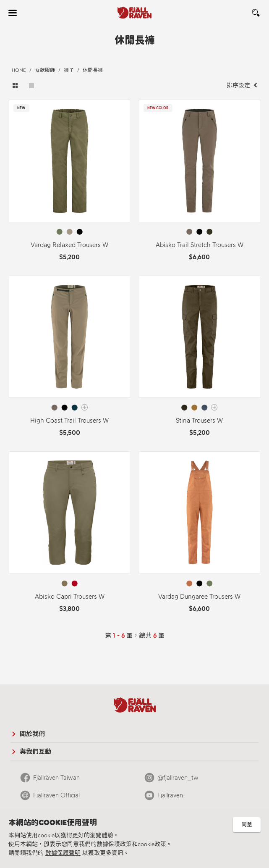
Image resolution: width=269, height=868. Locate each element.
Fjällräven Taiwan (56, 778)
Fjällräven (170, 795)
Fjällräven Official (56, 795)
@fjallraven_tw (178, 778)
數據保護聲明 (63, 853)
